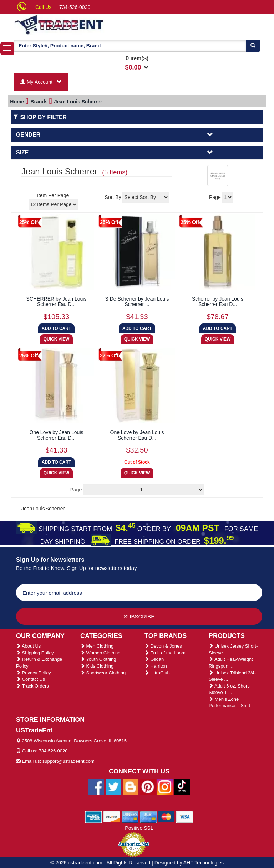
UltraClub (157, 673)
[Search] (253, 46)
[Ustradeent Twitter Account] (113, 786)
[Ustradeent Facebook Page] (96, 786)
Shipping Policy (35, 653)
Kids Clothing (97, 666)
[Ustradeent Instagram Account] (165, 786)
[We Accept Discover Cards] (112, 816)
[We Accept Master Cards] (166, 816)
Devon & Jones (163, 646)
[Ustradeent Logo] (83, 24)
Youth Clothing (98, 659)
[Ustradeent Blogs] (131, 786)
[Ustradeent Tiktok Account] (182, 786)
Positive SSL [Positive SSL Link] (139, 828)
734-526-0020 (75, 7)
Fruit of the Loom (165, 653)
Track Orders (32, 686)
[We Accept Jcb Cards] (148, 816)
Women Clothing (100, 653)
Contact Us (31, 679)
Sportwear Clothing (103, 673)
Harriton (156, 666)
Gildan (154, 659)
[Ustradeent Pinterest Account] (148, 786)
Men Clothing (97, 646)
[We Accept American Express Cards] (94, 816)
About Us (28, 646)
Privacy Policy (34, 673)
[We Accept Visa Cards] (185, 816)
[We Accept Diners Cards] (130, 816)
